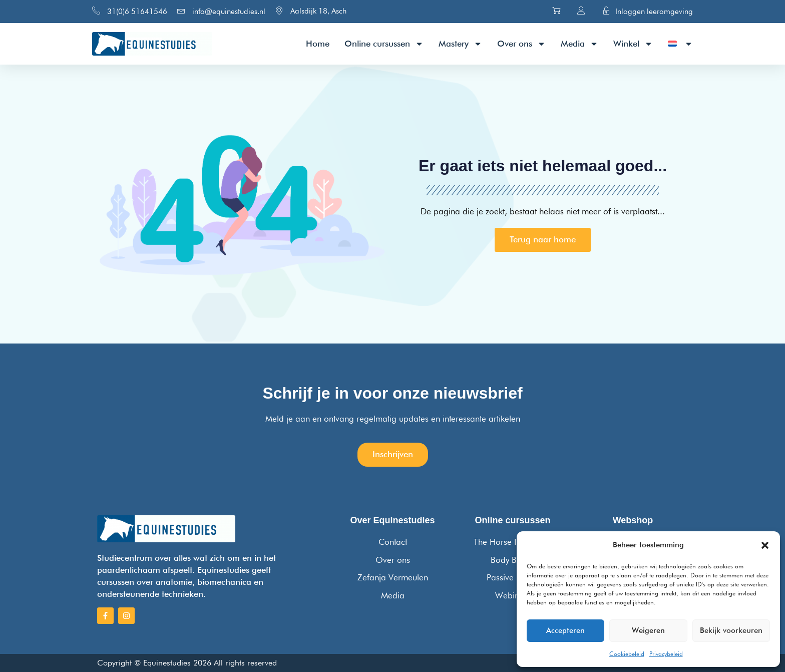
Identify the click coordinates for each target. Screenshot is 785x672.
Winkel (633, 44)
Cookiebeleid (627, 654)
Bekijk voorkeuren (731, 630)
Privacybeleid (666, 654)
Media (579, 44)
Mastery (460, 44)
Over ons (521, 44)
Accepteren (565, 630)
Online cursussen (384, 44)
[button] (765, 545)
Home (318, 44)
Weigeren (648, 630)
